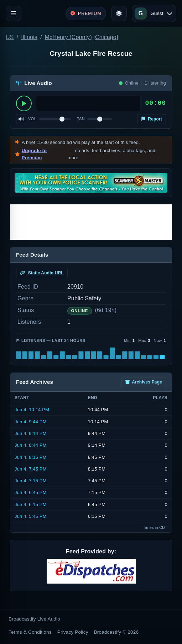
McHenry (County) (68, 37)
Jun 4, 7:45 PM (31, 469)
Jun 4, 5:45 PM (31, 516)
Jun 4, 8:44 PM (31, 445)
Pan (81, 119)
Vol (32, 119)
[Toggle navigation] (14, 14)
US (10, 37)
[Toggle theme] (119, 14)
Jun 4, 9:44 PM (31, 422)
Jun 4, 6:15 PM (31, 505)
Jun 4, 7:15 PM (31, 481)
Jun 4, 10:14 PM (32, 410)
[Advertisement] (91, 222)
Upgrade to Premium (34, 154)
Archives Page (144, 382)
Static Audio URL (42, 273)
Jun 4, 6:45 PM (31, 492)
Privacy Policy (73, 632)
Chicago (106, 37)
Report (152, 119)
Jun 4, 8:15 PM (31, 457)
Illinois (29, 37)
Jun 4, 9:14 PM (31, 433)
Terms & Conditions (30, 632)
